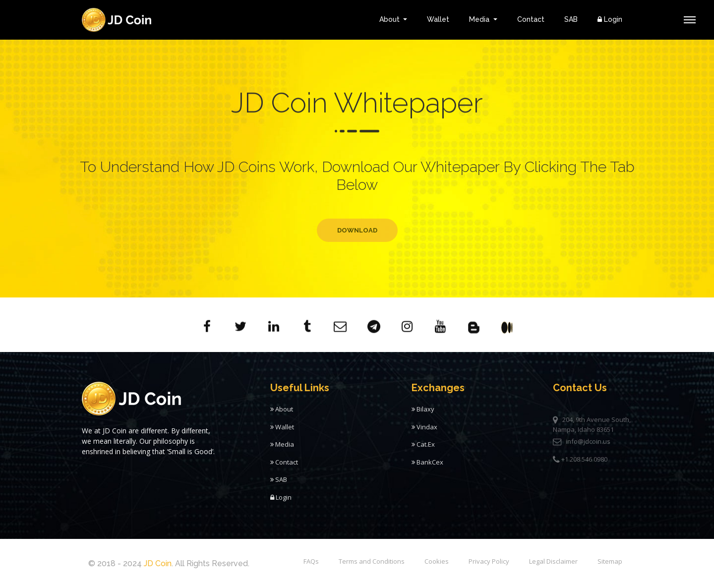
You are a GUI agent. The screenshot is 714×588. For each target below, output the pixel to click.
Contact (531, 19)
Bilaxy (423, 413)
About (390, 19)
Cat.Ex (423, 449)
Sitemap (610, 561)
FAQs (311, 561)
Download (357, 245)
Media (480, 19)
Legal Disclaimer (553, 561)
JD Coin (158, 563)
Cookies (437, 561)
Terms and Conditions (372, 561)
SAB (571, 19)
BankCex (427, 467)
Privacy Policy (489, 561)
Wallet (438, 19)
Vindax (424, 431)
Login (610, 19)
